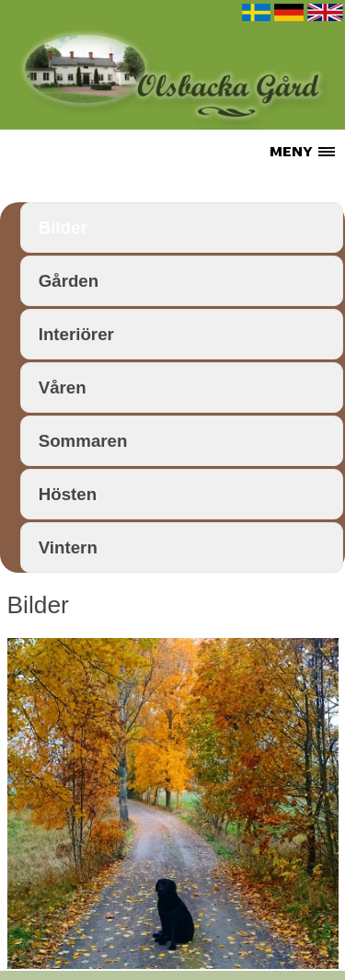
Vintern (68, 547)
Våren (63, 387)
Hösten (68, 494)
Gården (69, 281)
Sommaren (83, 441)
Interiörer (76, 334)
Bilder (63, 228)
